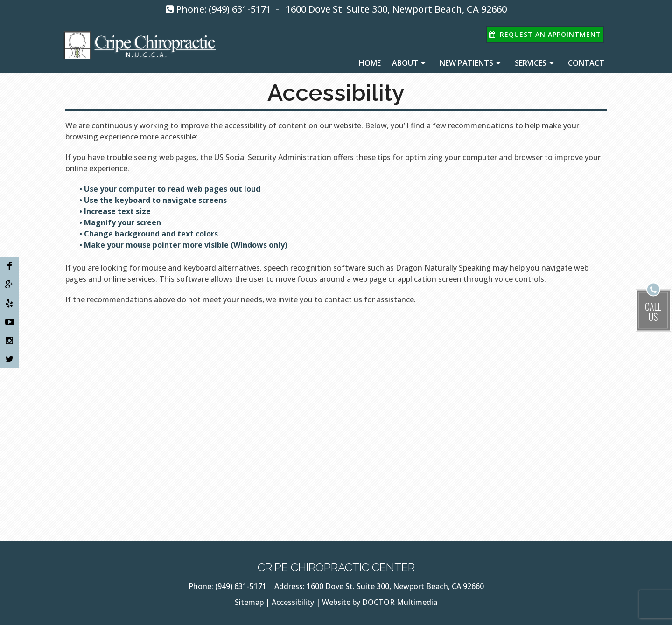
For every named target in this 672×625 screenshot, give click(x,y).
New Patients (466, 63)
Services (531, 63)
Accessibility (293, 602)
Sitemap (249, 602)
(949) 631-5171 (240, 9)
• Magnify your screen (121, 222)
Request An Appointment (545, 34)
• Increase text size (116, 211)
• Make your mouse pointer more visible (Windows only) (183, 245)
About (405, 63)
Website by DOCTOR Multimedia (380, 602)
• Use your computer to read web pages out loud (171, 189)
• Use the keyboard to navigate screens (154, 200)
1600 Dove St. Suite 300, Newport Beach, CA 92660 (396, 9)
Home (370, 63)
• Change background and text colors (150, 234)
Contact (586, 63)
